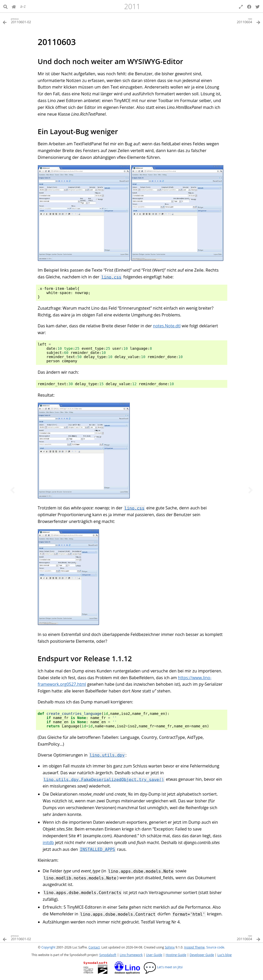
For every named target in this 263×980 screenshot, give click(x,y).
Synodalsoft (108, 955)
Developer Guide (202, 955)
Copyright (48, 947)
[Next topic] (250, 490)
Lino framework (131, 955)
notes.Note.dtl (167, 326)
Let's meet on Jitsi (163, 967)
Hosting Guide (176, 955)
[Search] (5, 6)
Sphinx (170, 947)
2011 (132, 6)
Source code (215, 947)
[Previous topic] (13, 490)
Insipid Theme (194, 947)
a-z (23, 6)
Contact (94, 947)
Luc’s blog (224, 955)
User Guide (154, 955)
